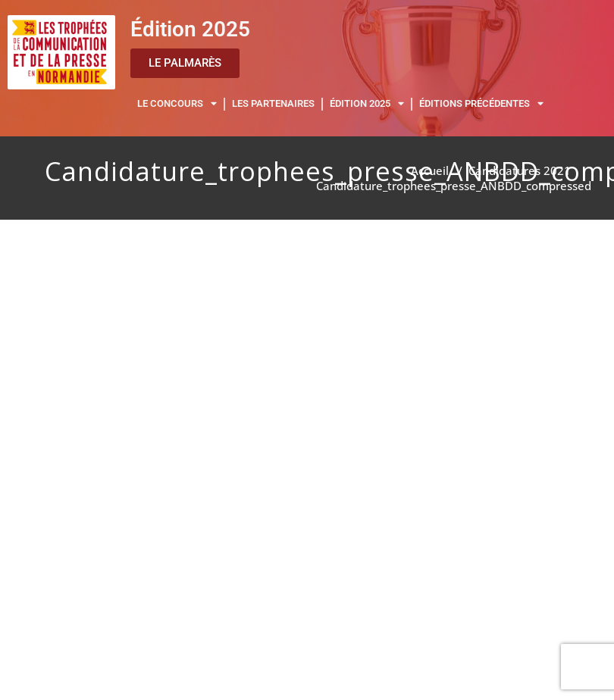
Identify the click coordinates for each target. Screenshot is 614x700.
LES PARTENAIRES (273, 103)
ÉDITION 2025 (367, 104)
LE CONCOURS (177, 104)
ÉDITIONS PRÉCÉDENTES (481, 104)
